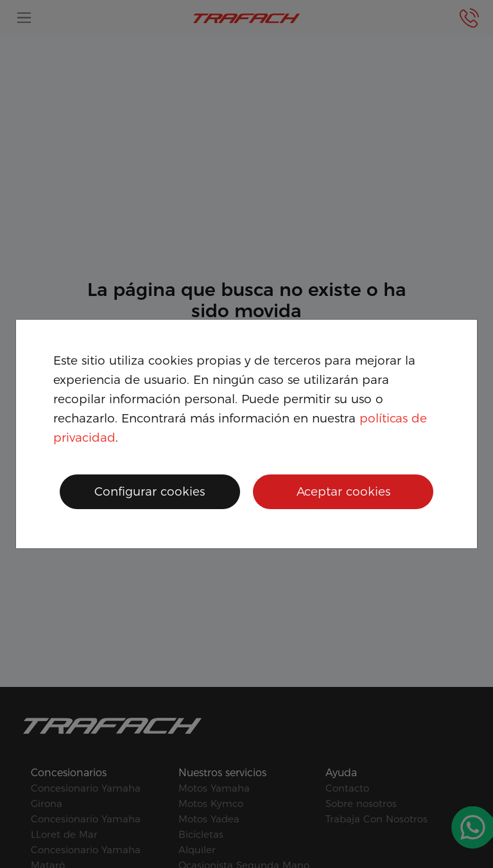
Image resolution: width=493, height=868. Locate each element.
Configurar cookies (150, 491)
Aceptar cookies (343, 491)
